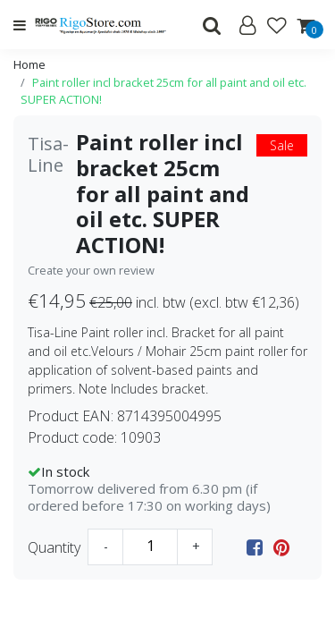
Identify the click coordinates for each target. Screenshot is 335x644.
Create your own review (91, 270)
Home (29, 64)
